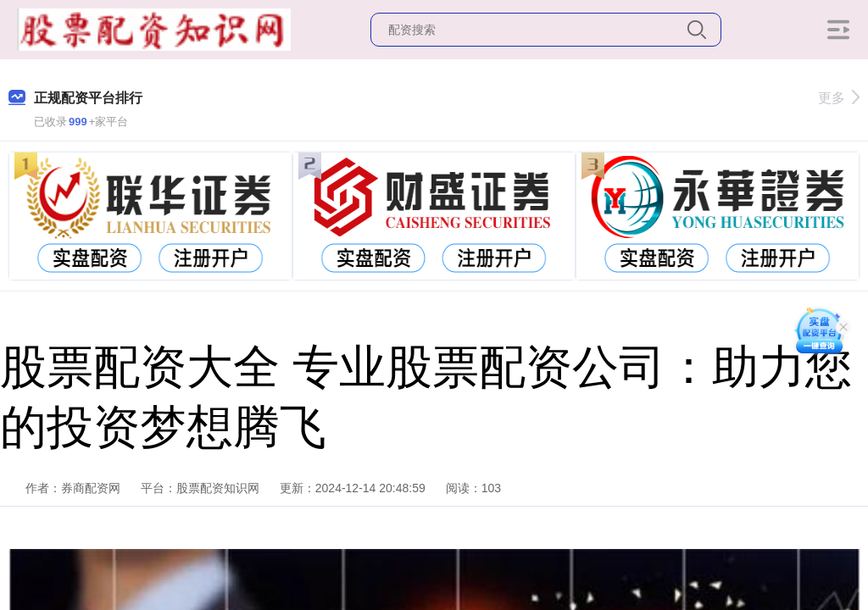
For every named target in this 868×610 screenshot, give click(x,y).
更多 (839, 98)
